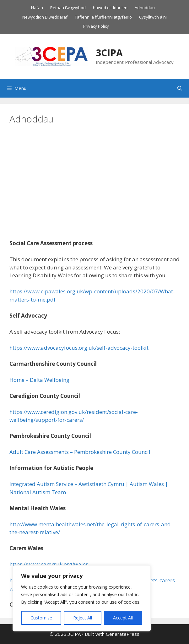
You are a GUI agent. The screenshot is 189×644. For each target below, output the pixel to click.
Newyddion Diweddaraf (45, 17)
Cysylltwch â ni (153, 17)
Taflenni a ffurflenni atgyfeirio (103, 17)
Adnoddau (145, 8)
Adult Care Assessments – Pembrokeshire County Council (80, 452)
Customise (41, 618)
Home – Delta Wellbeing (39, 380)
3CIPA (109, 53)
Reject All (83, 618)
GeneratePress (123, 634)
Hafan (37, 8)
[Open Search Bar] (180, 88)
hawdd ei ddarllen (110, 8)
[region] (82, 598)
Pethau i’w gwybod (68, 8)
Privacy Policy (96, 26)
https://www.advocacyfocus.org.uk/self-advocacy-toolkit (79, 348)
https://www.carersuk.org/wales (49, 564)
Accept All (123, 618)
